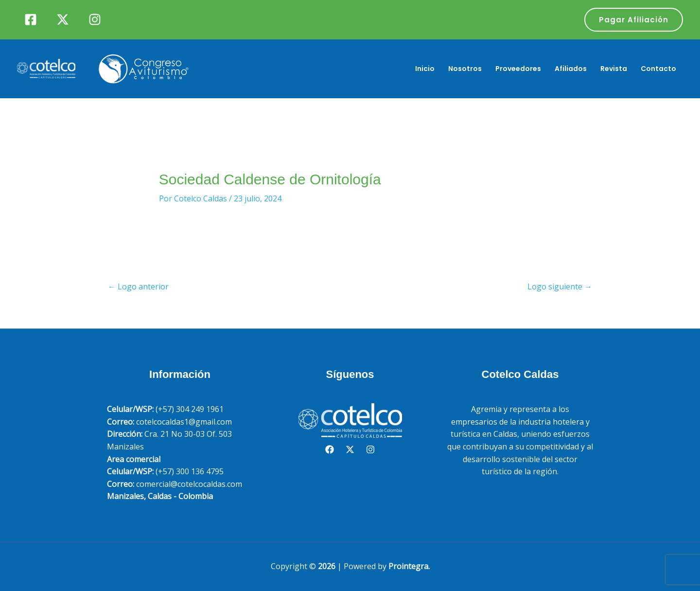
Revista (614, 69)
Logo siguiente (560, 287)
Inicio (425, 69)
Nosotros (465, 69)
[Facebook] (31, 19)
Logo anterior (138, 287)
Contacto (658, 69)
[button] (634, 20)
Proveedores (518, 69)
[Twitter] (63, 19)
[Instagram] (95, 19)
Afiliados (571, 69)
